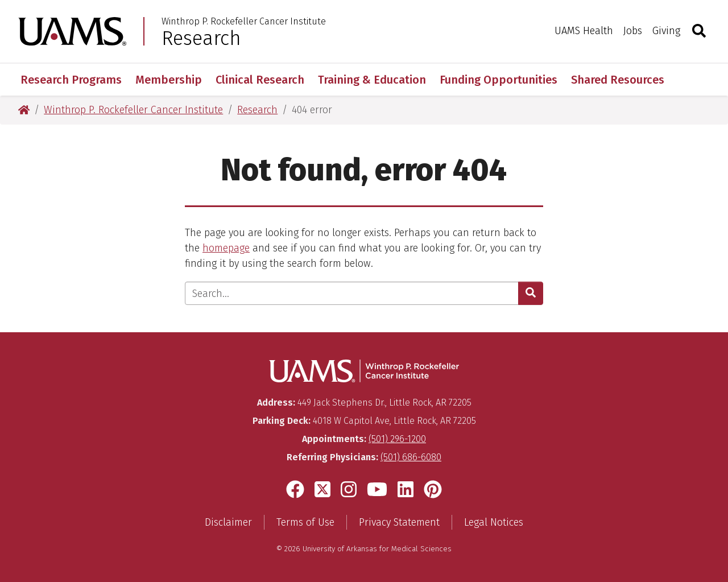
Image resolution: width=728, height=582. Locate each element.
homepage (226, 248)
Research (201, 38)
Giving (666, 31)
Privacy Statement (399, 522)
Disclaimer (228, 522)
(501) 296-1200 (397, 439)
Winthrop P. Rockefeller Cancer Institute (244, 22)
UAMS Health (584, 31)
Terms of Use (305, 522)
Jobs (633, 31)
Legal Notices (494, 522)
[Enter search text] (352, 293)
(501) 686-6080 (411, 457)
